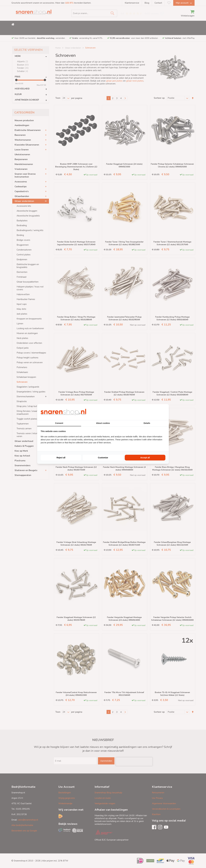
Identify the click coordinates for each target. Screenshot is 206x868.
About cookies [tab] (103, 423)
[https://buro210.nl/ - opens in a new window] (155, 412)
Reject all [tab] (61, 458)
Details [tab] (147, 423)
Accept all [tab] (145, 458)
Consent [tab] (59, 423)
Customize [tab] (103, 458)
